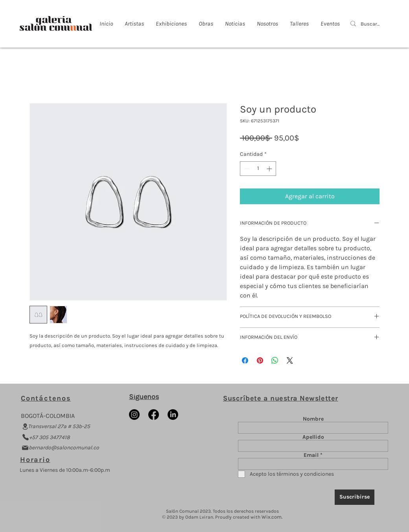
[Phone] (26, 437)
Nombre (313, 419)
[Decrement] (246, 169)
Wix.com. (272, 517)
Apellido (313, 437)
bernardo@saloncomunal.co (64, 448)
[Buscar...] (371, 24)
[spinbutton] (258, 169)
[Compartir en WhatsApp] (275, 360)
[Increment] (270, 169)
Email (311, 455)
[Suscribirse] (355, 497)
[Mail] (25, 448)
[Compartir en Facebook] (245, 360)
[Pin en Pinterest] (260, 360)
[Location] (25, 427)
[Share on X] (290, 360)
